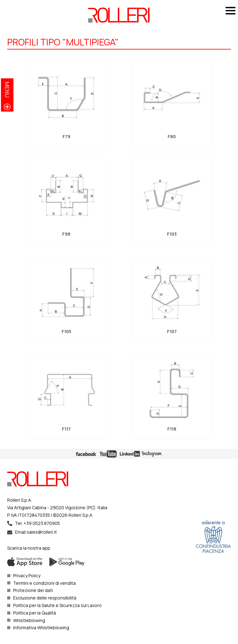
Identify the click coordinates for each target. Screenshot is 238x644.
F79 (66, 136)
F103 (172, 234)
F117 (66, 429)
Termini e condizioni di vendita (44, 583)
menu (7, 89)
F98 (66, 234)
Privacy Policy (27, 576)
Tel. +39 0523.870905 (38, 523)
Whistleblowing (29, 620)
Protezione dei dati (33, 590)
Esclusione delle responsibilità (45, 598)
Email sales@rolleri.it (36, 532)
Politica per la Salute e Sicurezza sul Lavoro (57, 605)
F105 (66, 331)
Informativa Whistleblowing (41, 628)
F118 (172, 429)
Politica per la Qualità (35, 613)
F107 (172, 331)
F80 (172, 136)
